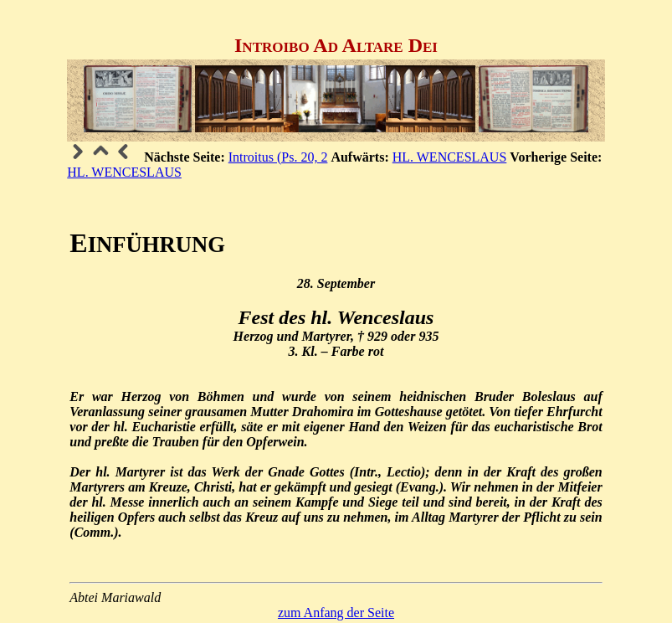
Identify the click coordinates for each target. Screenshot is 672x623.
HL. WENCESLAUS (450, 157)
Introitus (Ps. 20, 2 (278, 157)
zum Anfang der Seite (336, 613)
